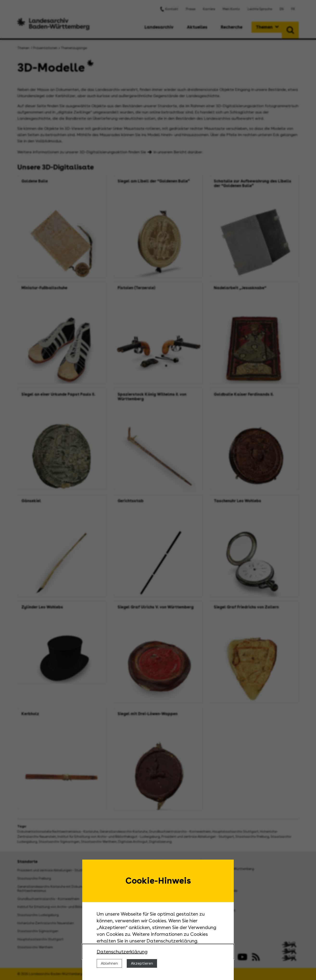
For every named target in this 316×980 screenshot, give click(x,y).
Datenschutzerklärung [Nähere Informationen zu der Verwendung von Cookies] (122, 952)
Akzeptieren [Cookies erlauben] (142, 963)
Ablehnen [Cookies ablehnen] (109, 963)
